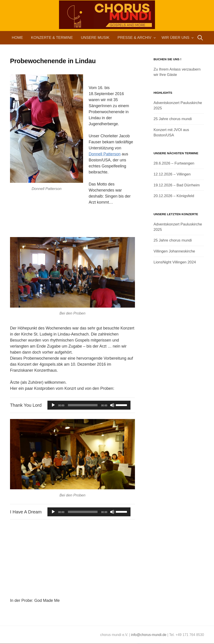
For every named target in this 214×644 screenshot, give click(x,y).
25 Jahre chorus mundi (173, 119)
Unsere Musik (95, 38)
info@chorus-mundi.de (149, 635)
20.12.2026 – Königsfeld (174, 196)
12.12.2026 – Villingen (172, 174)
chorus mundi (107, 23)
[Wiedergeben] (53, 405)
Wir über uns (176, 38)
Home (17, 38)
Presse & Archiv (135, 38)
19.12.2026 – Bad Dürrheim (177, 185)
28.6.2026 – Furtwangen (174, 163)
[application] (89, 405)
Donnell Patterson (105, 154)
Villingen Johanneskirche (174, 251)
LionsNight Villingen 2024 (175, 262)
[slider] (83, 405)
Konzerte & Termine (52, 38)
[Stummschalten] (112, 405)
